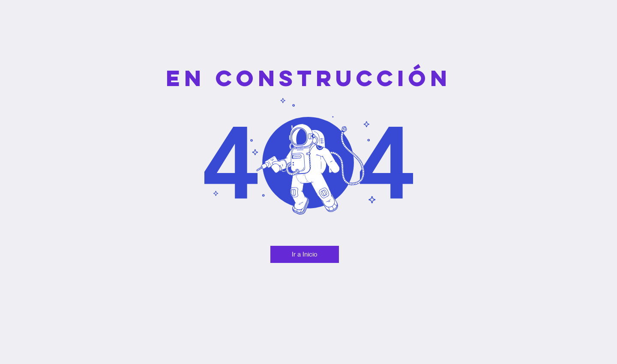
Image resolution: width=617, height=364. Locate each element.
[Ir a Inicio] (305, 254)
